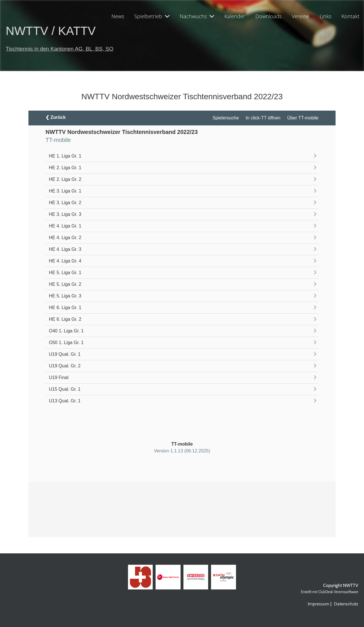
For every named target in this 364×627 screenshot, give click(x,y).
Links (325, 16)
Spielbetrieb (152, 16)
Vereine (301, 16)
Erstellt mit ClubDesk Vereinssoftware (330, 592)
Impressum (318, 604)
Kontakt (350, 16)
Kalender (235, 16)
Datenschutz (346, 604)
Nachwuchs (197, 16)
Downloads (268, 16)
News (118, 16)
